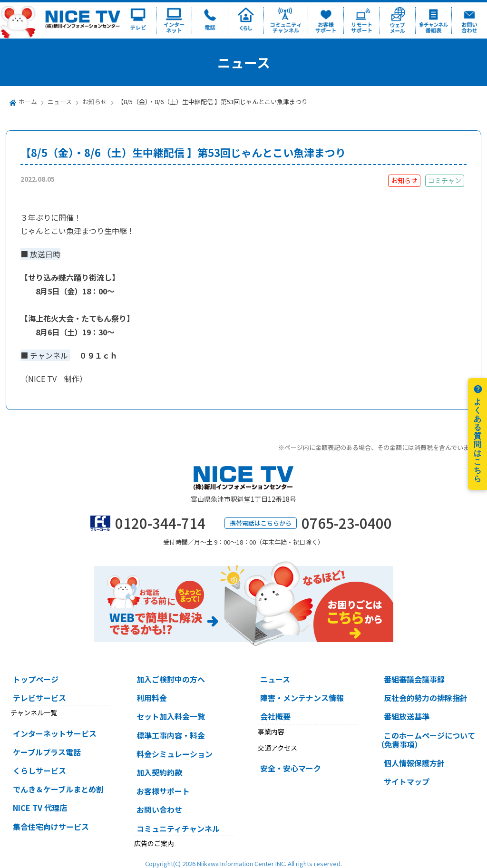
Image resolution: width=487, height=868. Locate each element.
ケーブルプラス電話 (47, 752)
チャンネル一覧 (34, 712)
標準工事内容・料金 (171, 735)
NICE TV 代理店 (40, 808)
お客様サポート (163, 791)
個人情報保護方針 (414, 763)
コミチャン (445, 180)
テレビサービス (39, 698)
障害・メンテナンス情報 (302, 698)
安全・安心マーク (291, 768)
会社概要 (275, 716)
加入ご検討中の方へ (171, 679)
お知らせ (95, 102)
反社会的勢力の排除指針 (426, 698)
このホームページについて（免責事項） (426, 740)
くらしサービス (39, 770)
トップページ (36, 679)
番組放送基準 (407, 716)
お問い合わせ (159, 809)
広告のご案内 (154, 843)
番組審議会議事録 (414, 679)
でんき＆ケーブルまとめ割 (58, 789)
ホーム (28, 102)
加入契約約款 (159, 772)
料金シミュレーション (175, 754)
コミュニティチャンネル (178, 829)
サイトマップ (407, 781)
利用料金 (152, 698)
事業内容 (271, 731)
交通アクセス (278, 748)
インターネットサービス (55, 733)
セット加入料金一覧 (171, 716)
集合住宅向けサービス (51, 827)
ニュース (60, 102)
